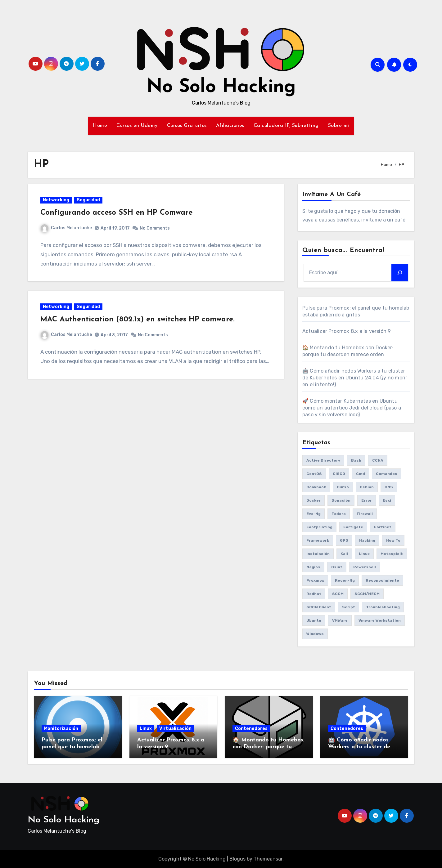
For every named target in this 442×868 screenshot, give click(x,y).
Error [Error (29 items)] (367, 500)
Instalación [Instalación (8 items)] (318, 554)
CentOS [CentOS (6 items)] (314, 474)
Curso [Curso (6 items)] (343, 487)
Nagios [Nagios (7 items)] (313, 567)
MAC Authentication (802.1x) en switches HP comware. (139, 323)
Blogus (237, 859)
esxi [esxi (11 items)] (387, 500)
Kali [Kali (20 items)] (344, 554)
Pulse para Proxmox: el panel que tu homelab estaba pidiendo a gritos (75, 747)
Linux (146, 729)
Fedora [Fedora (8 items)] (339, 514)
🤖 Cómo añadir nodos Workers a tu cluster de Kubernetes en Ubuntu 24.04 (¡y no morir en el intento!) (355, 378)
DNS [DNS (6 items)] (389, 487)
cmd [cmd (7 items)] (361, 474)
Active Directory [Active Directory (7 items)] (323, 460)
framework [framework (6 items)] (318, 540)
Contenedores (251, 729)
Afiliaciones (230, 126)
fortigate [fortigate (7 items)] (353, 527)
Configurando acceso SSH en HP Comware (118, 214)
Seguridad (90, 201)
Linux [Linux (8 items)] (364, 554)
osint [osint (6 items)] (337, 567)
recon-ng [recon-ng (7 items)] (345, 580)
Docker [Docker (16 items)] (313, 500)
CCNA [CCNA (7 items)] (378, 460)
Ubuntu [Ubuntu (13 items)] (314, 620)
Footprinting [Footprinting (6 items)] (319, 527)
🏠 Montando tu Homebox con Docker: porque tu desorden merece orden (268, 747)
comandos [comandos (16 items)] (387, 474)
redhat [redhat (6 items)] (314, 594)
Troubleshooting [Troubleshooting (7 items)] (383, 607)
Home (100, 126)
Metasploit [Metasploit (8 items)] (392, 554)
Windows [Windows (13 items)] (315, 634)
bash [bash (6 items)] (356, 460)
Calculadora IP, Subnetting (286, 126)
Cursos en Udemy (137, 126)
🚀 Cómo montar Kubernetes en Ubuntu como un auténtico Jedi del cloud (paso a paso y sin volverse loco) (352, 408)
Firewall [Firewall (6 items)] (365, 514)
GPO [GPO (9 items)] (344, 540)
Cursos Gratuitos (187, 126)
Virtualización (175, 729)
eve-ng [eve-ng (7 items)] (313, 514)
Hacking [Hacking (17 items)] (367, 540)
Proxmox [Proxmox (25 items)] (315, 580)
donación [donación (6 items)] (341, 500)
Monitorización (61, 729)
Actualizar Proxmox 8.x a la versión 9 (347, 331)
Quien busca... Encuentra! (343, 250)
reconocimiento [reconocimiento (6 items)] (382, 580)
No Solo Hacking (221, 87)
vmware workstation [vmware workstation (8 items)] (380, 620)
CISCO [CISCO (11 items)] (339, 474)
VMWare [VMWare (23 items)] (340, 620)
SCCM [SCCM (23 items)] (338, 594)
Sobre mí (339, 126)
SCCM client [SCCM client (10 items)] (319, 607)
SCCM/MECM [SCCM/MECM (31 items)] (367, 594)
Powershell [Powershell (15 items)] (365, 567)
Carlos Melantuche (68, 229)
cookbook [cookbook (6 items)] (316, 487)
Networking (57, 201)
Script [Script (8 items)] (349, 607)
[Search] (400, 273)
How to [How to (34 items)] (393, 540)
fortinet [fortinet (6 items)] (383, 527)
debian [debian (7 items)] (367, 487)
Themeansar (268, 859)
